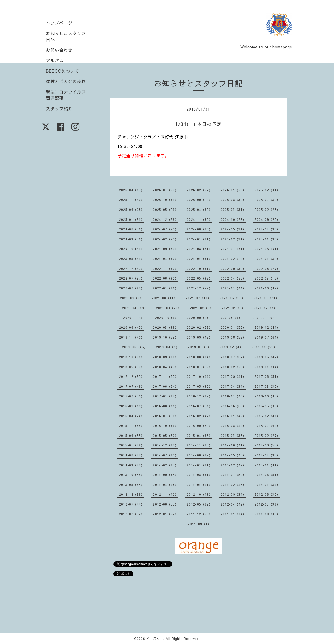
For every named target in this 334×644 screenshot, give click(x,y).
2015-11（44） (132, 426)
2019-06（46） (135, 347)
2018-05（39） (132, 367)
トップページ (59, 23)
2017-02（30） (132, 396)
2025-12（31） (267, 190)
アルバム (55, 60)
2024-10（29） (233, 219)
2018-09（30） (166, 357)
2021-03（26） (169, 308)
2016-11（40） (233, 396)
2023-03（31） (199, 259)
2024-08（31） (132, 229)
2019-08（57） (233, 337)
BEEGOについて (63, 71)
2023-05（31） (132, 259)
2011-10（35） (267, 514)
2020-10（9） (167, 318)
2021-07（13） (198, 298)
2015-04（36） (199, 436)
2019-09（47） (199, 337)
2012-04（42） (233, 504)
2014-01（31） (199, 465)
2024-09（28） (267, 219)
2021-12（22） (199, 288)
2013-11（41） (267, 465)
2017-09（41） (233, 376)
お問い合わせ (59, 50)
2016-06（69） (233, 406)
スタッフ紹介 (59, 108)
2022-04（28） (233, 278)
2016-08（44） (166, 406)
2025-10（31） (166, 200)
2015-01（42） (132, 445)
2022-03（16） (267, 278)
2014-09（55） (267, 445)
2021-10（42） (267, 288)
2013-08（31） (199, 475)
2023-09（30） (166, 249)
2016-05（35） (267, 406)
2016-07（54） (199, 406)
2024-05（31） (233, 229)
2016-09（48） (132, 406)
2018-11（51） (264, 347)
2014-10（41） (233, 445)
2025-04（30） (199, 210)
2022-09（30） (233, 269)
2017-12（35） (132, 376)
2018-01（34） (267, 367)
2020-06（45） (132, 327)
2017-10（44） (199, 376)
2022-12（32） (132, 269)
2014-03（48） (132, 465)
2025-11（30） (132, 200)
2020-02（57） (199, 327)
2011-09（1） (199, 524)
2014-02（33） (166, 465)
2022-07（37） (132, 278)
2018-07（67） (233, 357)
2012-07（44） (132, 504)
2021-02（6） (202, 308)
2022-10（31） (199, 269)
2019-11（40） (132, 337)
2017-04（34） (233, 386)
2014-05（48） (233, 455)
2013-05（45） (132, 485)
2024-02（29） (166, 239)
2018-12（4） (231, 347)
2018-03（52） (199, 367)
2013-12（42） (233, 465)
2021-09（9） (132, 298)
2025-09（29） (199, 200)
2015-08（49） (233, 426)
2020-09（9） (198, 318)
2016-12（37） (199, 396)
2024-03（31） (132, 239)
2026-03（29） (166, 190)
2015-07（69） (267, 426)
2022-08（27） (267, 269)
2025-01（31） (132, 219)
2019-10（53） (166, 337)
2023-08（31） (199, 249)
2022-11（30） (166, 269)
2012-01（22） (166, 514)
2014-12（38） (166, 445)
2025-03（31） (233, 210)
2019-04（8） (168, 347)
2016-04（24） (132, 416)
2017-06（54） (166, 386)
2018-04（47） (166, 367)
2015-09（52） (199, 426)
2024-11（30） (199, 219)
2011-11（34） (233, 514)
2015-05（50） (166, 436)
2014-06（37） (199, 455)
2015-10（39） (166, 426)
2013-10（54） (132, 475)
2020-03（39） (166, 327)
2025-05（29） (166, 210)
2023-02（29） (233, 259)
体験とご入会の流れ (66, 81)
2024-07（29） (166, 229)
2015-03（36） (233, 436)
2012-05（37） (199, 504)
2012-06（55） (166, 504)
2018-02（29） (233, 367)
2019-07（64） (267, 337)
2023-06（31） (267, 249)
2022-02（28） (132, 288)
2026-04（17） (132, 190)
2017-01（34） (166, 396)
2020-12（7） (265, 308)
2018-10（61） (132, 357)
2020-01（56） (233, 327)
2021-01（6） (233, 308)
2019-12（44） (267, 327)
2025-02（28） (267, 210)
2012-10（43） (199, 494)
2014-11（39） (199, 445)
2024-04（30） (267, 229)
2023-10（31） (132, 249)
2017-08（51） (267, 376)
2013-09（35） (166, 475)
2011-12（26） (199, 514)
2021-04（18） (135, 308)
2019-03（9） (199, 347)
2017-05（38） (199, 386)
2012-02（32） (132, 514)
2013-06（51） (267, 475)
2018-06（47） (267, 357)
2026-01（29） (233, 190)
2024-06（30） (199, 229)
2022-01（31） (166, 288)
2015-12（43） (267, 416)
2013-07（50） (233, 475)
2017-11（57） (166, 376)
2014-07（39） (166, 455)
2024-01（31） (199, 239)
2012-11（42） (166, 494)
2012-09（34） (233, 494)
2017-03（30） (267, 386)
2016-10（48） (267, 396)
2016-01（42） (233, 416)
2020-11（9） (135, 318)
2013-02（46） (233, 485)
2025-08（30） (233, 200)
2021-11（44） (233, 288)
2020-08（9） (230, 318)
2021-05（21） (266, 298)
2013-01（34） (267, 485)
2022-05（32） (199, 278)
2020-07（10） (263, 318)
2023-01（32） (267, 259)
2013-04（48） (166, 485)
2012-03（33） (267, 504)
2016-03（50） (166, 416)
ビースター (155, 639)
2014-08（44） (132, 455)
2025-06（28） (132, 210)
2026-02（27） (199, 190)
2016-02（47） (199, 416)
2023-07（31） (233, 249)
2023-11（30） (267, 239)
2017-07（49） (132, 386)
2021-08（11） (165, 298)
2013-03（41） (199, 485)
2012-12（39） (132, 494)
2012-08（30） (267, 494)
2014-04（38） (267, 455)
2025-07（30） (267, 200)
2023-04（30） (166, 259)
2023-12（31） (233, 239)
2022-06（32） (166, 278)
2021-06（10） (232, 298)
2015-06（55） (132, 436)
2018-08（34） (199, 357)
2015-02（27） (267, 436)
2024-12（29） (166, 219)
